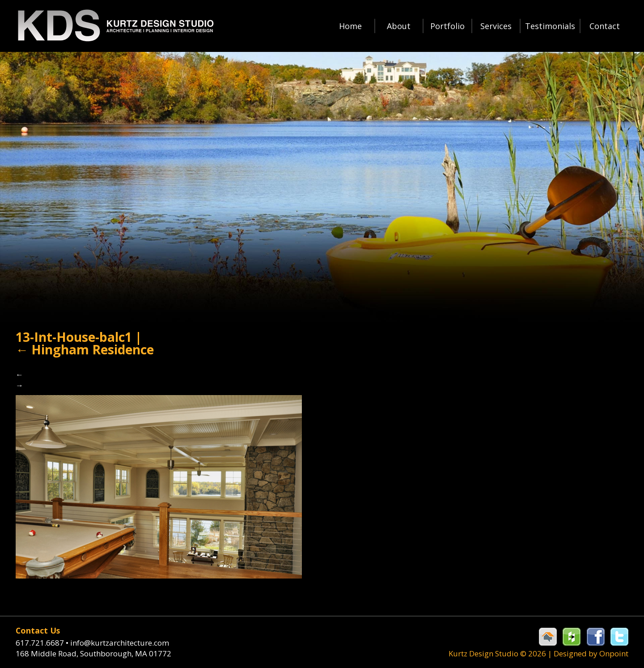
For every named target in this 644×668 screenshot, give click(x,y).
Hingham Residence (85, 349)
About (399, 26)
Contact (605, 26)
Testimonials (550, 26)
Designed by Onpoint (591, 653)
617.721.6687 (43, 643)
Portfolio (447, 26)
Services (496, 26)
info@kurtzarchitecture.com (120, 643)
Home (350, 26)
